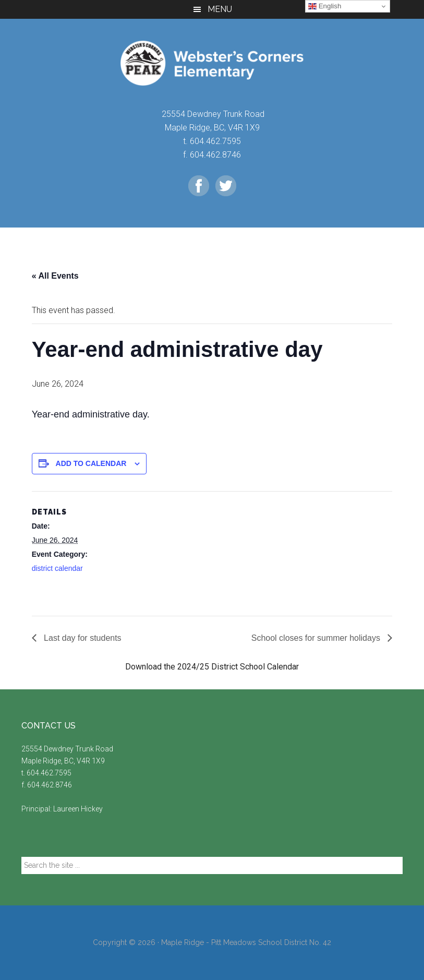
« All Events (55, 276)
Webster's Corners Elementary (212, 63)
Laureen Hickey (78, 809)
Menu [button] (220, 9)
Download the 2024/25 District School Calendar (212, 667)
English (325, 6)
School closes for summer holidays (317, 638)
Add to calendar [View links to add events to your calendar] (91, 463)
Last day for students (82, 638)
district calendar (57, 568)
